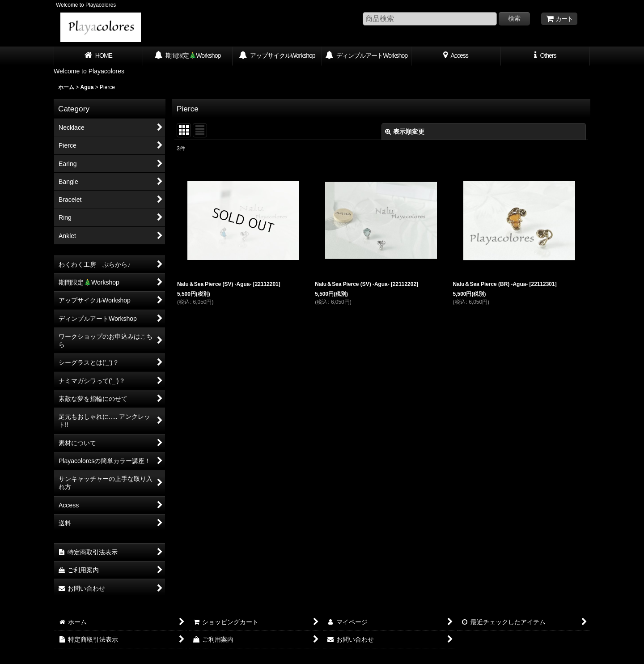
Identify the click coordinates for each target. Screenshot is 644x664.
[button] (546, 56)
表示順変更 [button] (405, 132)
